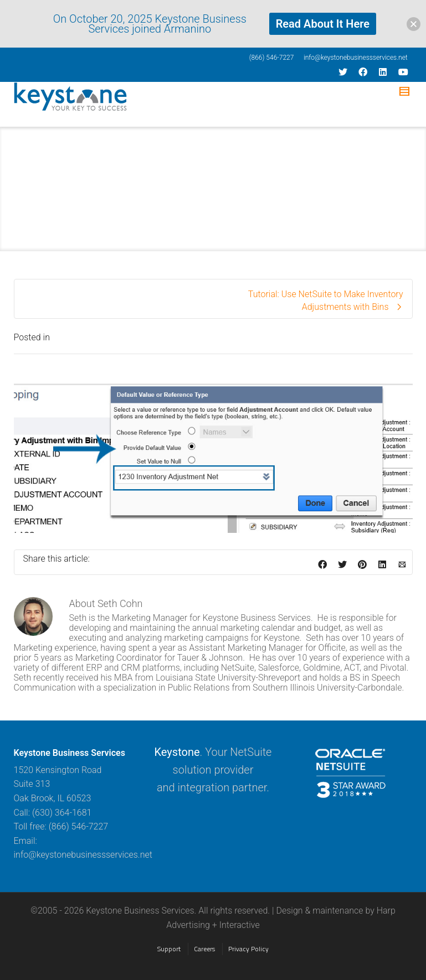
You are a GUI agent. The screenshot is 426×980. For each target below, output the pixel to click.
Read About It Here (323, 24)
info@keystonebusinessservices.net (356, 58)
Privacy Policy (248, 949)
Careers (204, 949)
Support (169, 949)
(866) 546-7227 (272, 58)
